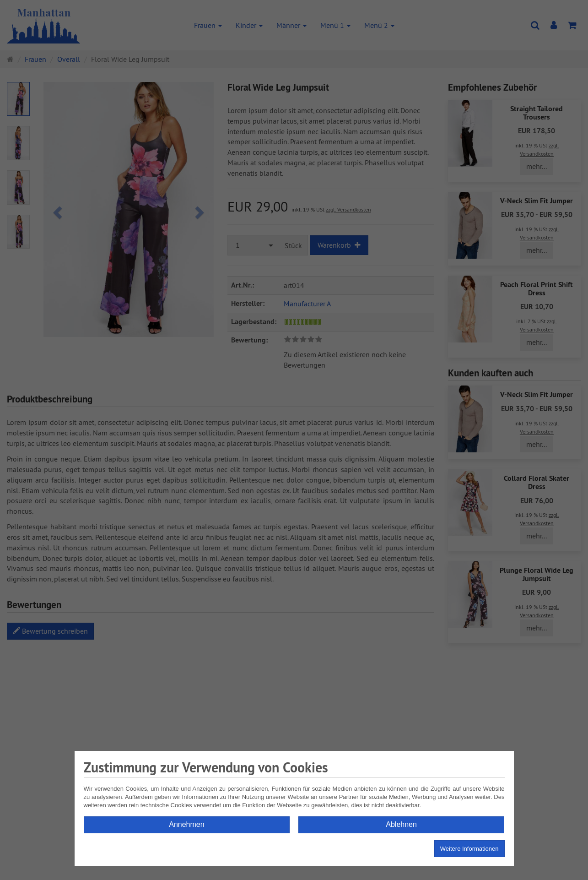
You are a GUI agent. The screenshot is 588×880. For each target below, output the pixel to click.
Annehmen (186, 824)
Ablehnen (401, 824)
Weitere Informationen (469, 849)
